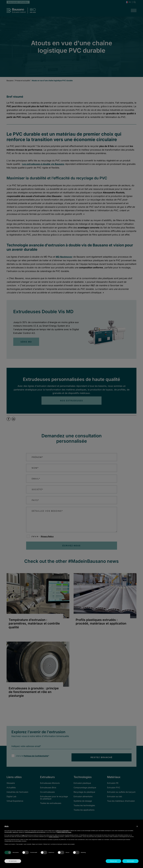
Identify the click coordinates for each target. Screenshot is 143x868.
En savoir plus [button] (13, 861)
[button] (137, 826)
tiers (23, 835)
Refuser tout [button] (113, 861)
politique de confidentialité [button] (62, 831)
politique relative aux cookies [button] (64, 832)
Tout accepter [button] (130, 861)
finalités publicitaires (54, 837)
